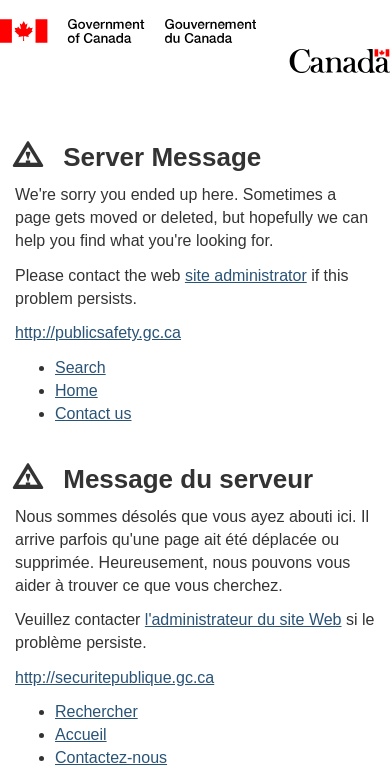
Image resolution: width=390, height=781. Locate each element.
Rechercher (96, 711)
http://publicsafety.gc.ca (98, 332)
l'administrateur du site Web (243, 619)
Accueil (81, 734)
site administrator (246, 275)
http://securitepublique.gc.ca (114, 677)
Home (76, 390)
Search (80, 367)
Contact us (93, 413)
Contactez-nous (111, 757)
